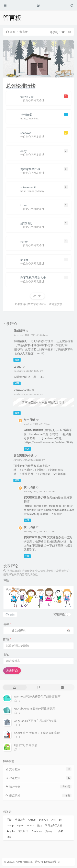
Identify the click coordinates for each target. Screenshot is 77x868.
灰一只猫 (29, 420)
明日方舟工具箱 (54, 825)
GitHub (32, 820)
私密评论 (59, 614)
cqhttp (31, 825)
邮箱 (7, 639)
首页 (11, 32)
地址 (6, 654)
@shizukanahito (33, 430)
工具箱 (59, 831)
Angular (11, 831)
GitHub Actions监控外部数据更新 (35, 709)
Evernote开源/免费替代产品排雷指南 (37, 696)
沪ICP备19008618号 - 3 (47, 862)
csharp (10, 825)
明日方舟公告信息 (26, 745)
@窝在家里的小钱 (35, 497)
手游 (9, 820)
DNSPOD (43, 820)
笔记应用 (23, 831)
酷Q (40, 825)
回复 (17, 360)
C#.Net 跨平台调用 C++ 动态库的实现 (37, 733)
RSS (9, 837)
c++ (61, 820)
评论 (7, 581)
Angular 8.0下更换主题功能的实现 (35, 721)
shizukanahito (22, 390)
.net (53, 820)
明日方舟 (20, 820)
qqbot (20, 825)
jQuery (49, 831)
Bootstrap (37, 831)
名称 (7, 624)
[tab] (15, 687)
